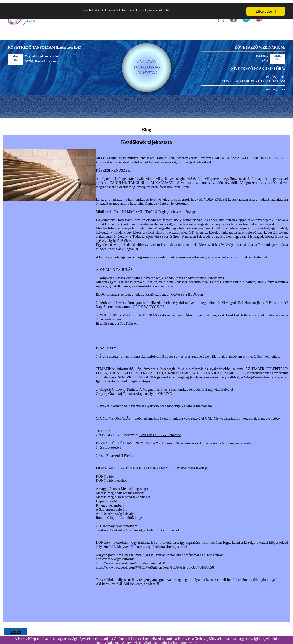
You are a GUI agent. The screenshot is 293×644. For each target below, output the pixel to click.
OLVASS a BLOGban (187, 291)
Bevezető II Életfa (119, 453)
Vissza (16, 629)
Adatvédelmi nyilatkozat (140, 640)
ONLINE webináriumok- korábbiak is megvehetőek (243, 415)
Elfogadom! (266, 8)
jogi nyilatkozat (107, 640)
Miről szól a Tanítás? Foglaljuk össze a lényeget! (163, 209)
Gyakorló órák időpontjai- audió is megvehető (179, 403)
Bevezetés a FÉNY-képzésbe (160, 432)
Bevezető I (113, 444)
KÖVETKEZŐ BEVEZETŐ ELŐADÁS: (253, 78)
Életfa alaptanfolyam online (120, 353)
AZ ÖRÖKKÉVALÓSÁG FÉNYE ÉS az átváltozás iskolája (164, 465)
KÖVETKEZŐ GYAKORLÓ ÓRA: (257, 66)
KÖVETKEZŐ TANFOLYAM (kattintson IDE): (45, 44)
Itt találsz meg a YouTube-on (117, 320)
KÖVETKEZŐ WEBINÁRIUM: (260, 44)
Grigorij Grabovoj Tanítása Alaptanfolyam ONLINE (134, 391)
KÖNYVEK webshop (112, 477)
